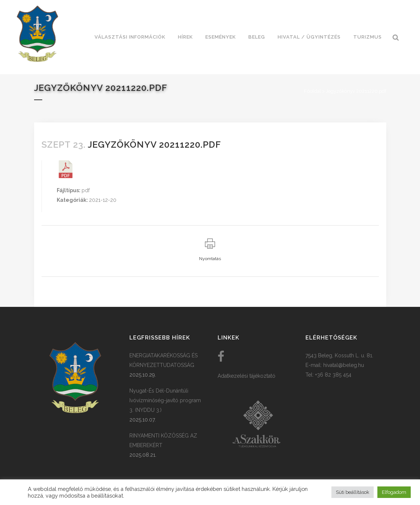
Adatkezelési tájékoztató (247, 376)
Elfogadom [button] (394, 492)
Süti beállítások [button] (353, 492)
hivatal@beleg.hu (344, 365)
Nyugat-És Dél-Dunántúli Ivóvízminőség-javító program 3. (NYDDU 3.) (165, 400)
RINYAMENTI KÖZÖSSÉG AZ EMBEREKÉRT (163, 440)
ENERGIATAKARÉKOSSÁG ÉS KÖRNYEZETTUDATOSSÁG (163, 360)
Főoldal (312, 91)
